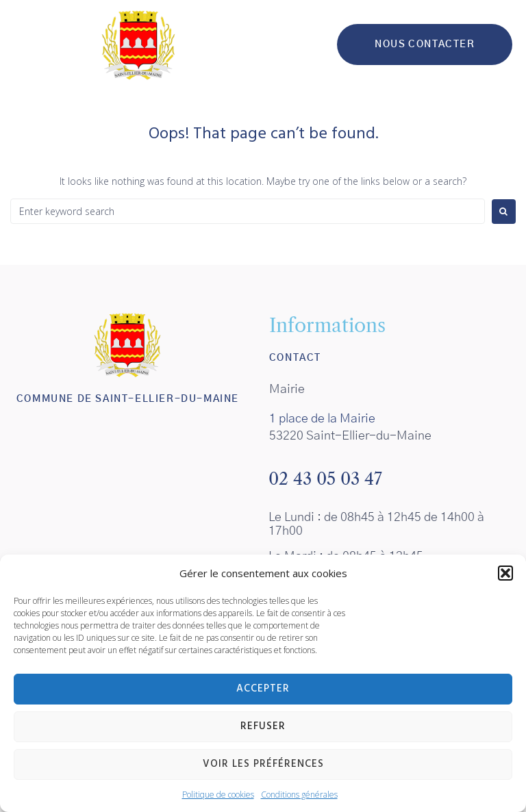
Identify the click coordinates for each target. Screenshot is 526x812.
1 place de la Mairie (322, 419)
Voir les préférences (263, 764)
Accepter (263, 689)
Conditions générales (299, 795)
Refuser (263, 726)
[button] (505, 573)
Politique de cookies (218, 795)
